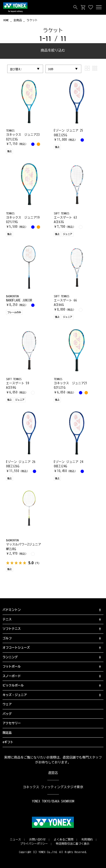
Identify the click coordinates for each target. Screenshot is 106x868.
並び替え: (16, 69)
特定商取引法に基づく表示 (73, 843)
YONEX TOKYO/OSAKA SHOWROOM (53, 801)
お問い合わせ (38, 839)
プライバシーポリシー (34, 843)
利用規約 (87, 839)
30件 (51, 69)
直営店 (53, 773)
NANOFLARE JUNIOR (19, 300)
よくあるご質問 (64, 839)
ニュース (15, 839)
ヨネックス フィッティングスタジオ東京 (53, 787)
